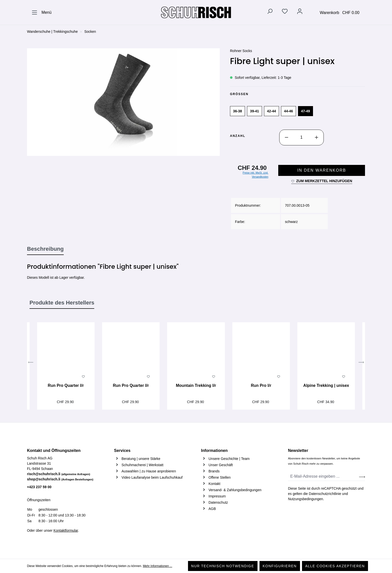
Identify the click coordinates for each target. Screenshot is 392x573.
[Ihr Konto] (300, 12)
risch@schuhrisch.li (59, 474)
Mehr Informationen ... (157, 566)
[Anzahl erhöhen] (316, 137)
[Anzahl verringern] (286, 137)
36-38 (237, 111)
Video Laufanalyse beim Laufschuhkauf (152, 477)
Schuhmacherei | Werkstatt (142, 465)
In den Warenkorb (322, 170)
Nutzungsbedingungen (305, 499)
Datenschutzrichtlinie (325, 494)
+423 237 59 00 (39, 487)
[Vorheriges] (31, 363)
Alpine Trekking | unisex (326, 385)
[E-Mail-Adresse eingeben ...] (324, 477)
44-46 (288, 111)
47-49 (305, 111)
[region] (123, 102)
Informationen (214, 451)
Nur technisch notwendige (223, 566)
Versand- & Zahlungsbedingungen (235, 490)
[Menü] (41, 13)
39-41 (254, 111)
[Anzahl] (301, 137)
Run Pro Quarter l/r (66, 385)
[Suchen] (270, 12)
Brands (214, 471)
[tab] (45, 249)
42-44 (271, 111)
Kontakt (214, 484)
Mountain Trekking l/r (196, 385)
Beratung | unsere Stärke (141, 459)
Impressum (217, 496)
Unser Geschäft (221, 465)
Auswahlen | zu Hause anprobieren (149, 471)
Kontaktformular (66, 530)
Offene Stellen (219, 477)
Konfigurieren (280, 566)
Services (122, 451)
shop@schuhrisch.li (60, 479)
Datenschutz (218, 502)
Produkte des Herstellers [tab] (62, 303)
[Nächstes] (361, 363)
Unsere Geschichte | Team (229, 459)
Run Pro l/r (261, 385)
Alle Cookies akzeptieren (335, 566)
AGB (212, 509)
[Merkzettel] (285, 12)
